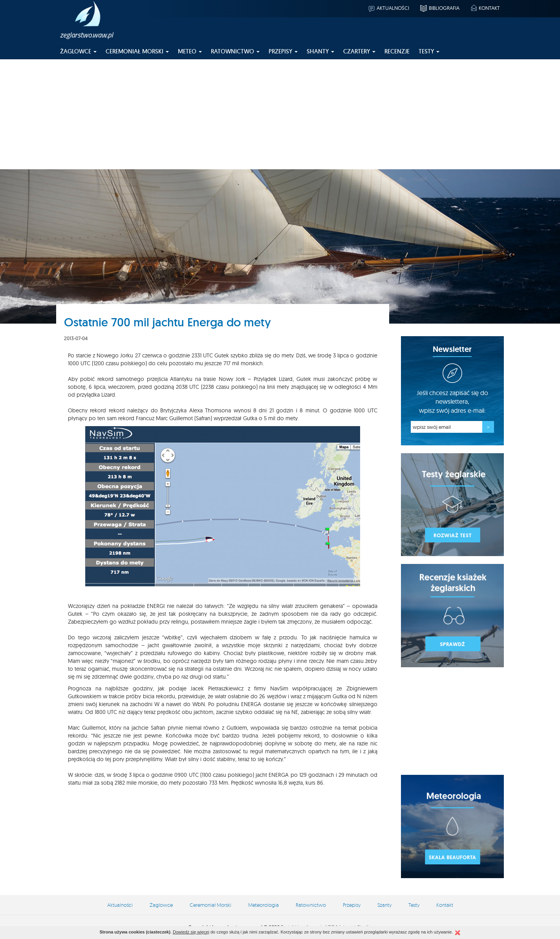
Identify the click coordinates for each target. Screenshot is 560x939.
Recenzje (397, 51)
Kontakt (485, 8)
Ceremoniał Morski (210, 905)
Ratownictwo (311, 905)
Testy (414, 905)
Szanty (384, 905)
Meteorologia (264, 905)
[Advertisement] (280, 114)
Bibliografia (439, 8)
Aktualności (388, 8)
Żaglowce (161, 905)
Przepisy (352, 905)
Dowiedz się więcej (191, 932)
